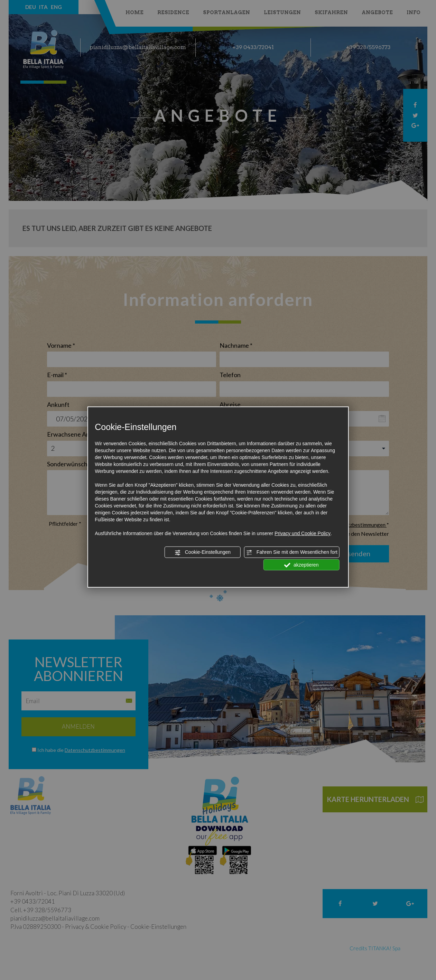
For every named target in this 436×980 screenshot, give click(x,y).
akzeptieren (301, 565)
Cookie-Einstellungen (203, 552)
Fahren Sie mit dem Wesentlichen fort (292, 552)
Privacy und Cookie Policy (303, 533)
